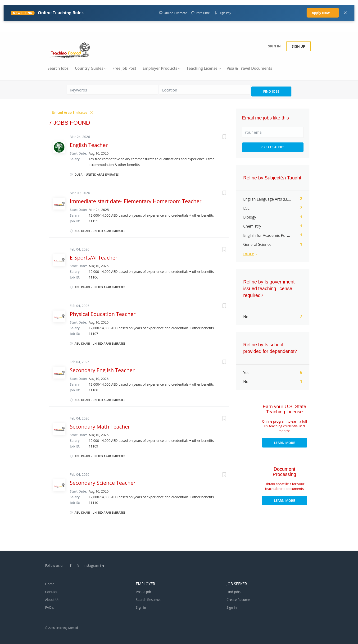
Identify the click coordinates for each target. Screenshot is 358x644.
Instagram (91, 565)
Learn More (284, 443)
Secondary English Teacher (102, 370)
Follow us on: (55, 565)
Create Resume (238, 600)
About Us (52, 600)
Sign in (274, 46)
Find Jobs (271, 91)
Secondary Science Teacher (103, 482)
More (249, 254)
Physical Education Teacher (103, 314)
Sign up (299, 46)
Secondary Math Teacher (100, 426)
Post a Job (143, 592)
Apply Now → (323, 13)
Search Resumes (148, 600)
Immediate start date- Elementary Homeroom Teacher (136, 201)
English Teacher (89, 145)
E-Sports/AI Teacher (94, 257)
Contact (51, 592)
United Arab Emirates (70, 112)
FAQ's (50, 607)
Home (50, 584)
